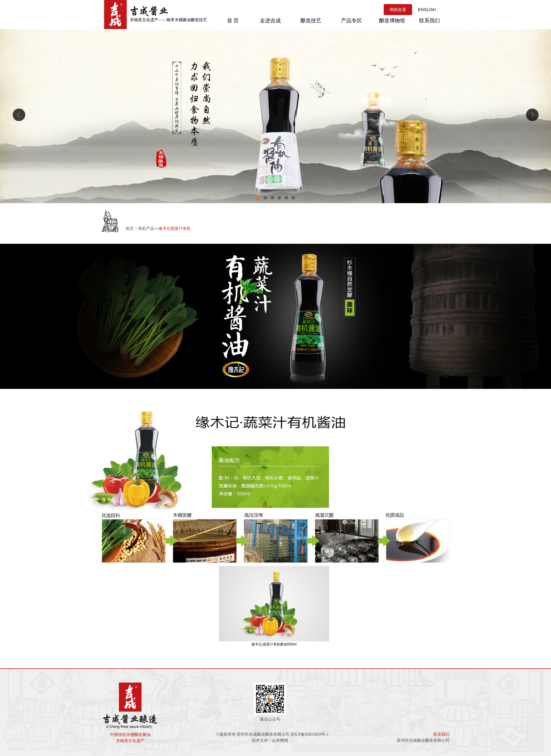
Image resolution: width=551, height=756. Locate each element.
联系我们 (429, 21)
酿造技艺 (311, 21)
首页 (130, 229)
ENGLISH (427, 10)
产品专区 (351, 21)
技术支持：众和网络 (270, 740)
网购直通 (398, 10)
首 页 (233, 21)
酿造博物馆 (392, 21)
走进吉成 (270, 21)
